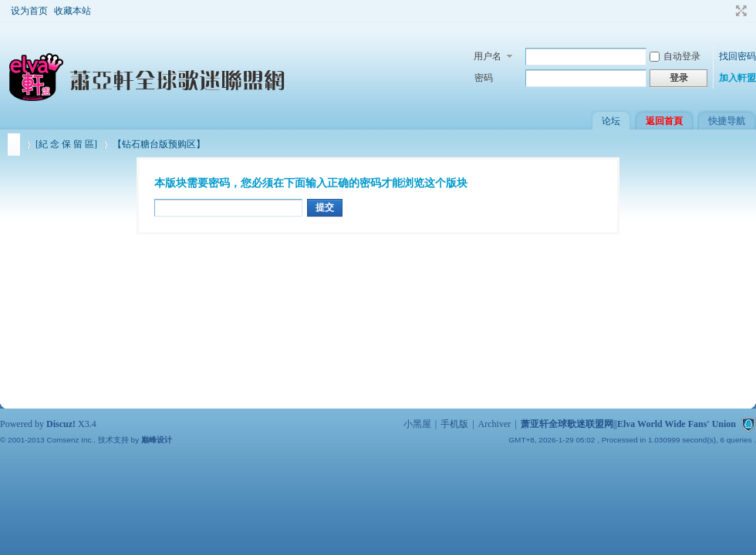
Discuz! (61, 424)
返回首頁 (664, 121)
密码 (484, 78)
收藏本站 (73, 11)
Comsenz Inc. (70, 440)
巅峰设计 (157, 440)
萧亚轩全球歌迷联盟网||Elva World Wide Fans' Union (14, 145)
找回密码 (737, 56)
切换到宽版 (739, 11)
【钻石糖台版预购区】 (159, 144)
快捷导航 (727, 121)
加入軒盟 (737, 78)
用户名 (488, 56)
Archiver (495, 424)
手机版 (454, 424)
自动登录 (675, 56)
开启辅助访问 (727, 11)
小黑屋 (417, 424)
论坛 (611, 121)
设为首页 (29, 11)
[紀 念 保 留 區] (66, 144)
